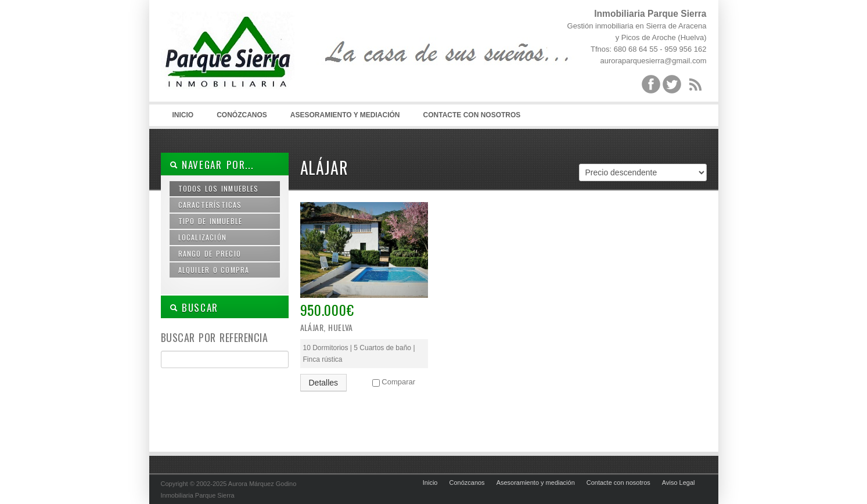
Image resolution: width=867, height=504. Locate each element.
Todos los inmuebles (219, 188)
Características (210, 205)
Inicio (183, 115)
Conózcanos (242, 115)
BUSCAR (194, 307)
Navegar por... (212, 165)
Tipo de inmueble (211, 221)
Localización (202, 237)
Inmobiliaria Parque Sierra (248, 58)
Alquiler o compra (214, 270)
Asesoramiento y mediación (345, 115)
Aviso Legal (679, 483)
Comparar (398, 382)
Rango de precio (210, 253)
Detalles (324, 383)
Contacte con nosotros (472, 115)
